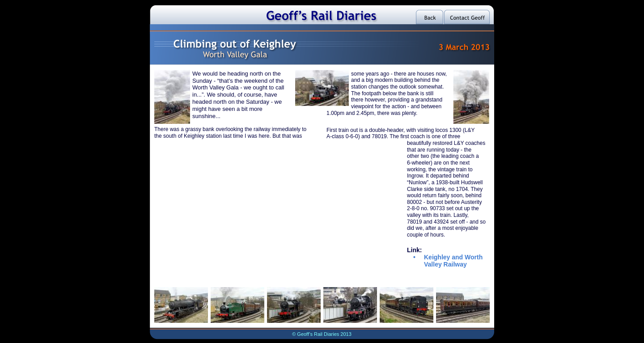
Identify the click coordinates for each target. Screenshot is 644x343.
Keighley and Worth (454, 257)
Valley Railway (445, 264)
